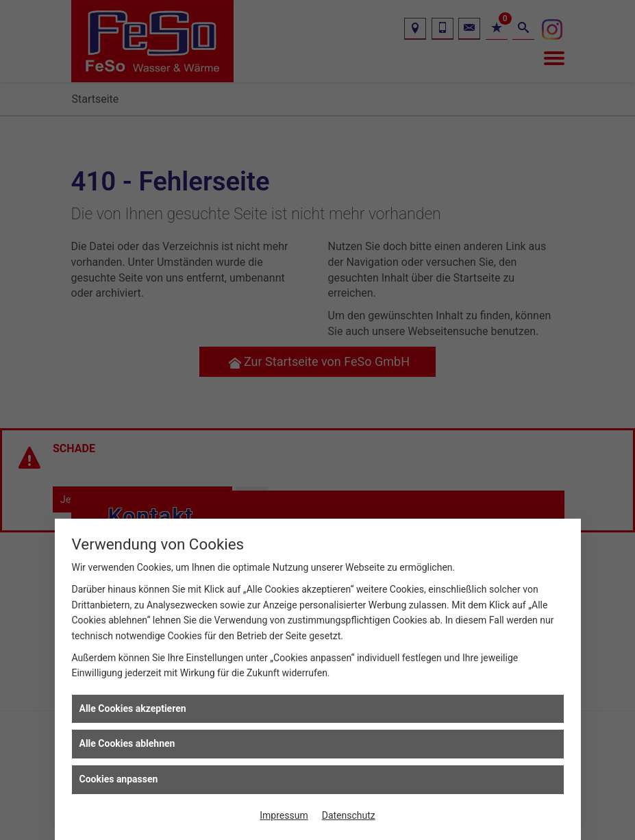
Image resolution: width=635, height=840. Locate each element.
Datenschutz (349, 815)
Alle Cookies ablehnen (127, 743)
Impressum (284, 815)
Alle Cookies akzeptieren (133, 708)
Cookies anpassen (119, 779)
